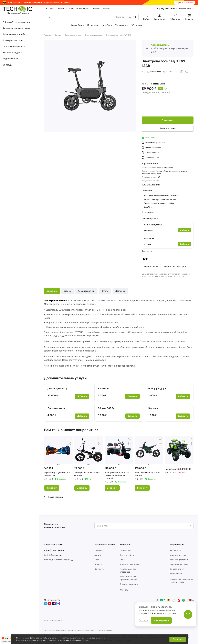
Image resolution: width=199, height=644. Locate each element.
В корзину (168, 120)
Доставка (120, 291)
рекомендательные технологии (98, 630)
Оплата (105, 291)
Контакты (99, 569)
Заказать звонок (186, 9)
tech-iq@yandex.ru (53, 555)
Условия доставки (179, 560)
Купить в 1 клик (168, 128)
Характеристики (86, 291)
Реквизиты (175, 550)
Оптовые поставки (129, 584)
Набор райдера (157, 389)
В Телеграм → (161, 620)
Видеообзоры (177, 574)
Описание (52, 291)
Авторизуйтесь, (160, 45)
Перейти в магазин (184, 3)
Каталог (98, 550)
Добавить (185, 230)
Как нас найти (127, 555)
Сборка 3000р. (107, 408)
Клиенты (124, 590)
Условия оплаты (178, 555)
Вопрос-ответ (177, 569)
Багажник (149, 239)
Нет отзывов (154, 72)
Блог (97, 560)
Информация (177, 545)
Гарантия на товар (179, 564)
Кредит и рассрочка (129, 564)
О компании (125, 550)
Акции (98, 555)
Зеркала (153, 408)
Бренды (98, 564)
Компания (125, 545)
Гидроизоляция (56, 408)
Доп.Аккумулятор (153, 225)
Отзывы (67, 291)
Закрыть (143, 620)
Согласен (178, 639)
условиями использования (71, 640)
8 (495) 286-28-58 (166, 9)
